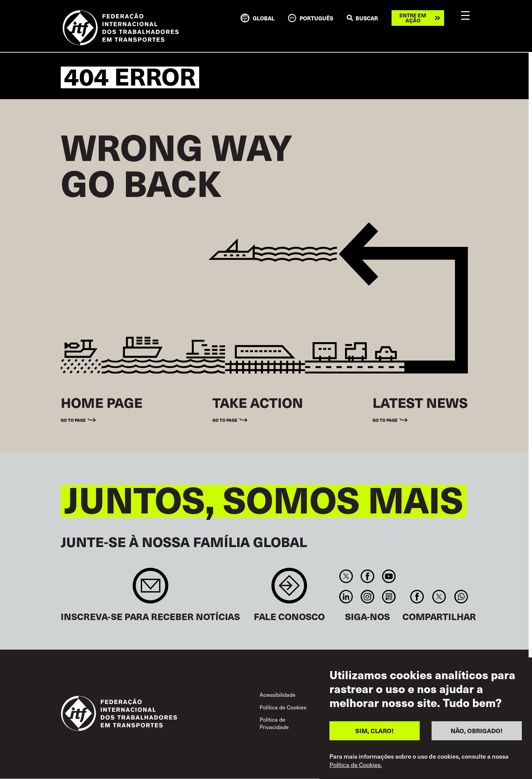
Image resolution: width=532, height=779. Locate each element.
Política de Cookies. (356, 765)
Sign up (150, 589)
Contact (289, 589)
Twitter (346, 576)
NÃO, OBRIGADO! (477, 731)
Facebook (367, 576)
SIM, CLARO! (374, 731)
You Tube (389, 576)
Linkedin (346, 597)
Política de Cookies (283, 707)
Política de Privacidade (274, 723)
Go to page (73, 420)
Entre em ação (413, 18)
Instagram (367, 597)
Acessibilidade (278, 694)
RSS (389, 597)
